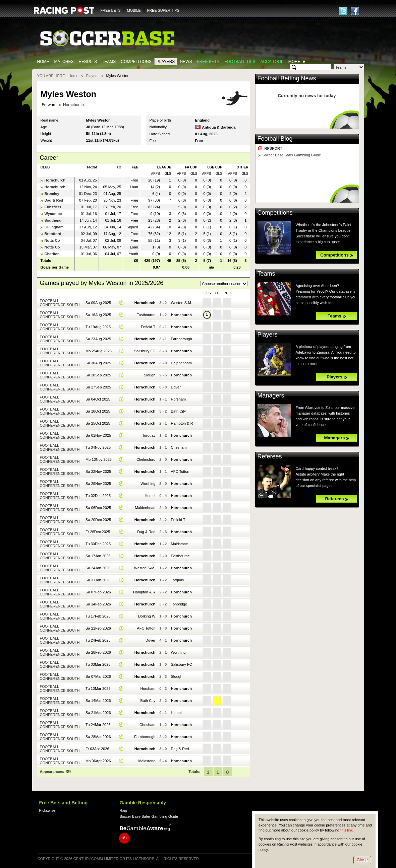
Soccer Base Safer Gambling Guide (292, 155)
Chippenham (181, 363)
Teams (109, 62)
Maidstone (179, 544)
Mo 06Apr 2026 (98, 761)
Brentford (53, 234)
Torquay (149, 435)
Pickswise (47, 810)
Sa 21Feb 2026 (98, 628)
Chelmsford (146, 459)
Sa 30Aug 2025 (98, 363)
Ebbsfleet (53, 207)
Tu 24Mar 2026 (98, 725)
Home (43, 62)
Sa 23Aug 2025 (98, 339)
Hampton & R (182, 423)
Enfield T (148, 327)
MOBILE (134, 10)
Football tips (240, 62)
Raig (124, 810)
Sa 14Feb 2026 (98, 604)
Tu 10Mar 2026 (98, 689)
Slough (150, 375)
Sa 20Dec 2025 (98, 520)
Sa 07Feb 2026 (98, 592)
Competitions (136, 62)
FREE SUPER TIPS (163, 10)
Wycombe (53, 214)
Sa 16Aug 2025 (98, 315)
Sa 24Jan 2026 (98, 568)
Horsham (178, 399)
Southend (53, 220)
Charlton (52, 254)
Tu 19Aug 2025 (98, 327)
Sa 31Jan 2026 (98, 580)
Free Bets (208, 62)
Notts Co (52, 240)
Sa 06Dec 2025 (98, 508)
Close (362, 860)
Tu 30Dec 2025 (98, 544)
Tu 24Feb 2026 (98, 640)
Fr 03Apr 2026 (97, 749)
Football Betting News (287, 78)
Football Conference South (60, 303)
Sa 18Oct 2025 (98, 411)
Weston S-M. (181, 303)
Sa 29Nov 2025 (98, 484)
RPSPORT (273, 148)
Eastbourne (146, 315)
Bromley (52, 194)
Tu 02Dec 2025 (98, 496)
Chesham (179, 447)
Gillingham (54, 227)
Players (166, 62)
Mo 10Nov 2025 (99, 459)
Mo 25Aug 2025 (99, 351)
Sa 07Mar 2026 (98, 676)
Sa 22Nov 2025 (98, 472)
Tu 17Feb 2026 (98, 616)
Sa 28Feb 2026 (98, 652)
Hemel (150, 496)
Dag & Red (54, 200)
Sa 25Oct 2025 (98, 423)
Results (88, 62)
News (186, 62)
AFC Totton (180, 472)
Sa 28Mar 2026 (98, 737)
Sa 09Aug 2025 (98, 303)
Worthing (148, 484)
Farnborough (181, 339)
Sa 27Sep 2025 (98, 387)
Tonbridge (179, 604)
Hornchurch (73, 105)
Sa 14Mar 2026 (98, 701)
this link (347, 830)
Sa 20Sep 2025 (98, 375)
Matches (64, 62)
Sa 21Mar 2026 (98, 713)
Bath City (178, 411)
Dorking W (147, 616)
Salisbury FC (145, 351)
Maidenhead (145, 508)
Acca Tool (272, 62)
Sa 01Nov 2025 (98, 435)
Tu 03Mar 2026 (98, 664)
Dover (176, 387)
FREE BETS (111, 10)
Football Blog (275, 139)
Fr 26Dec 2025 (98, 532)
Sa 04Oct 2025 (98, 399)
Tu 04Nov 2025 (98, 447)
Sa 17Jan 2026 (98, 556)
